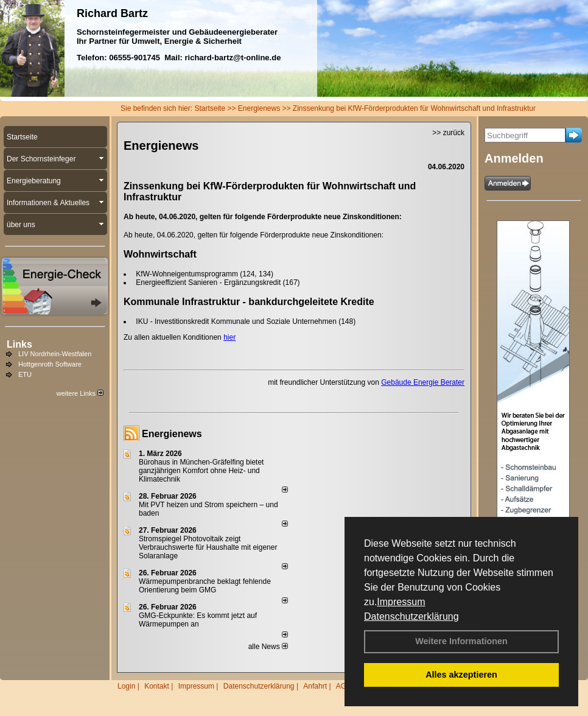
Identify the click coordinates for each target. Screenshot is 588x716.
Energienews (172, 434)
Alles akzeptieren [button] (461, 675)
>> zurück (448, 133)
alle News (268, 647)
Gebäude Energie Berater (423, 382)
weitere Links (80, 393)
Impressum (401, 602)
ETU (25, 374)
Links (19, 344)
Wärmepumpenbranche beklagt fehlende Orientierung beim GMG (205, 586)
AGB (344, 686)
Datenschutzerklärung (411, 616)
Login (126, 686)
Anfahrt (315, 686)
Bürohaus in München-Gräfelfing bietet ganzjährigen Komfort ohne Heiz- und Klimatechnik (201, 471)
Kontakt (157, 686)
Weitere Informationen (461, 641)
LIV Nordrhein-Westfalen (55, 354)
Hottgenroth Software (50, 364)
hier (229, 337)
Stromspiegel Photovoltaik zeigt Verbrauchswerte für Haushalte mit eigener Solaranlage (208, 547)
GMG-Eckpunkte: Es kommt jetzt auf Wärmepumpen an (198, 620)
